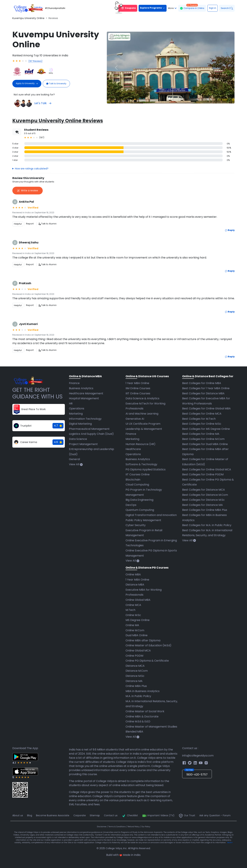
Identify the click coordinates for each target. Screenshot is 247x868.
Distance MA (134, 681)
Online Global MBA (138, 600)
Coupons (127, 8)
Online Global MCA (138, 651)
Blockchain (133, 480)
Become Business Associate (53, 815)
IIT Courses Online (138, 474)
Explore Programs (153, 8)
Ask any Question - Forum (215, 815)
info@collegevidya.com (198, 756)
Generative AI (135, 419)
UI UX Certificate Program (143, 424)
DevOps (131, 505)
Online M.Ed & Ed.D (138, 721)
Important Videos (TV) (158, 815)
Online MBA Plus (136, 686)
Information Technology (85, 419)
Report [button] (30, 224)
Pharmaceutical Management (89, 429)
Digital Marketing (80, 424)
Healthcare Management (86, 393)
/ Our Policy (145, 827)
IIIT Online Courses (138, 393)
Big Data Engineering (139, 500)
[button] (116, 68)
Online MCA (133, 605)
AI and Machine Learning (142, 414)
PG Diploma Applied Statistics (146, 469)
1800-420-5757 (196, 773)
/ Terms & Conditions (117, 827)
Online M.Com (135, 630)
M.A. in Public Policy (138, 696)
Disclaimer (102, 827)
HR (71, 404)
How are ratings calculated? (32, 169)
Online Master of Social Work (145, 711)
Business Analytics (81, 388)
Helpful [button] (18, 224)
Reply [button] (230, 230)
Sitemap (95, 815)
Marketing (76, 414)
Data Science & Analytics (142, 398)
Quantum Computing (140, 510)
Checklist (130, 815)
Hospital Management (84, 398)
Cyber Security (136, 525)
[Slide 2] (172, 98)
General (74, 459)
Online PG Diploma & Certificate (147, 661)
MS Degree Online (138, 620)
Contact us (111, 815)
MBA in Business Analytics (143, 691)
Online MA (132, 625)
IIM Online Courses (138, 388)
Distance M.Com (137, 671)
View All (76, 464)
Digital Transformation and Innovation (151, 515)
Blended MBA (134, 732)
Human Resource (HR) (140, 444)
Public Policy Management (143, 520)
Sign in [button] (213, 8)
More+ (230, 843)
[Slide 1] (169, 98)
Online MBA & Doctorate (142, 716)
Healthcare (133, 449)
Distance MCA (135, 666)
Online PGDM (134, 656)
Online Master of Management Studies (151, 727)
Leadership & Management (144, 429)
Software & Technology (141, 464)
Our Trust (187, 815)
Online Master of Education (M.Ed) (148, 645)
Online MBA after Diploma (143, 640)
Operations (77, 408)
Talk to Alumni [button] (47, 224)
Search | (227, 8)
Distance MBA (135, 585)
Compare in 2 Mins (192, 7)
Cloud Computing (137, 485)
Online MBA (133, 574)
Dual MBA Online (137, 635)
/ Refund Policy (133, 827)
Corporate (80, 815)
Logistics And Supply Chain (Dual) (91, 434)
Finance (74, 383)
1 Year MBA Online (137, 383)
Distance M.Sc (135, 676)
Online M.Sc (133, 615)
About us (18, 815)
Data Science (78, 439)
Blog (30, 815)
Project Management (83, 444)
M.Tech (130, 610)
